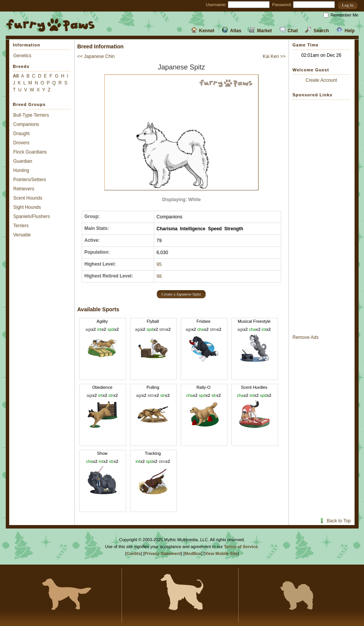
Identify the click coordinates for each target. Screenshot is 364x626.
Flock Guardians (30, 152)
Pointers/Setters (30, 180)
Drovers (21, 143)
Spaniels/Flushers (32, 216)
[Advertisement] (321, 217)
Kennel (203, 31)
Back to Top (335, 521)
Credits (133, 553)
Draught (22, 134)
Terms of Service (241, 547)
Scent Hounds (28, 198)
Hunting (21, 170)
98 (159, 276)
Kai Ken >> (274, 56)
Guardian (23, 161)
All (16, 76)
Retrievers (24, 189)
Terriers (21, 226)
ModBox (193, 553)
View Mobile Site (221, 553)
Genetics (22, 56)
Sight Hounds (27, 207)
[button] (348, 5)
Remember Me (345, 15)
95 (159, 264)
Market (260, 31)
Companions (26, 124)
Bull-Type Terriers (31, 115)
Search (317, 31)
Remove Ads (306, 337)
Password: (282, 5)
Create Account (321, 80)
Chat (289, 31)
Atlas (232, 31)
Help (345, 31)
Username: (216, 5)
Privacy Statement (162, 553)
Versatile (22, 235)
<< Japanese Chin (96, 56)
